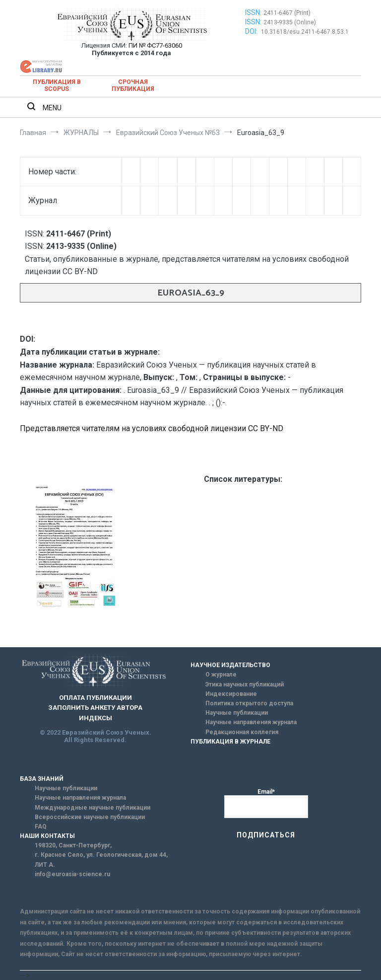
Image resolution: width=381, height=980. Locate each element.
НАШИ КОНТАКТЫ (47, 836)
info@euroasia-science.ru (72, 874)
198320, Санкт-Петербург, (73, 845)
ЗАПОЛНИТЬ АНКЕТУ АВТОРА (95, 708)
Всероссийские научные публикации (90, 817)
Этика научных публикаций (245, 684)
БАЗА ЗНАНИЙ (42, 779)
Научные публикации (237, 713)
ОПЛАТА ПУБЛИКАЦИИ (95, 698)
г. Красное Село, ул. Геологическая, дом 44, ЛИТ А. (101, 860)
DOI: (252, 31)
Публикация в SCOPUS (57, 85)
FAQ (41, 827)
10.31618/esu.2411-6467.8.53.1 (305, 32)
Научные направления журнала (251, 722)
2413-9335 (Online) (290, 22)
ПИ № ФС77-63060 (155, 45)
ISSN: (253, 12)
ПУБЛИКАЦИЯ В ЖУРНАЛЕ (230, 742)
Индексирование (231, 694)
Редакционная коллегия (242, 732)
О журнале (221, 675)
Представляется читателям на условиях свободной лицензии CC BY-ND (152, 428)
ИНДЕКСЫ (95, 718)
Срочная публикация (133, 85)
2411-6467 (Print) (287, 13)
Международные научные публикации (93, 808)
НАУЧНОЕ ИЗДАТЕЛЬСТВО (230, 665)
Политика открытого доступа (249, 703)
